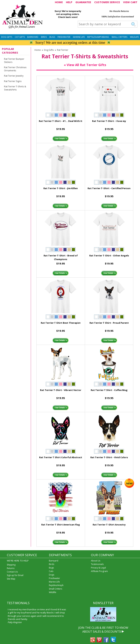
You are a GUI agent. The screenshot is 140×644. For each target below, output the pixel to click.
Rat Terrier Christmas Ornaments (15, 69)
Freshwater (64, 37)
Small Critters (119, 37)
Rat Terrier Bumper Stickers (14, 60)
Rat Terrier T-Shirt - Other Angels (109, 256)
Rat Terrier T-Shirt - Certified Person (109, 188)
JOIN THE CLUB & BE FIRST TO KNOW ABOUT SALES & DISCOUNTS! (103, 630)
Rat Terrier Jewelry (14, 76)
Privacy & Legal (98, 568)
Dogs (52, 575)
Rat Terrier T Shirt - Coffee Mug (109, 390)
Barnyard (33, 37)
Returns (11, 568)
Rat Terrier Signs (13, 81)
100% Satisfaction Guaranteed (118, 17)
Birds (44, 37)
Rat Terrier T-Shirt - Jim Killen (61, 188)
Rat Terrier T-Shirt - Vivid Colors (109, 457)
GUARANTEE (83, 2)
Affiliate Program (99, 571)
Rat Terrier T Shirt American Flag (61, 525)
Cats (51, 571)
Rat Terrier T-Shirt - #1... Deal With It (61, 121)
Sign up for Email (15, 575)
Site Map (11, 579)
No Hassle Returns (119, 11)
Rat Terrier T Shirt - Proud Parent (109, 323)
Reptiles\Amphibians (98, 37)
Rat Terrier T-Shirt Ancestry (109, 525)
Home (38, 50)
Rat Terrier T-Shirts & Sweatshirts (15, 88)
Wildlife (134, 37)
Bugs (52, 37)
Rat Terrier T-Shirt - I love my (109, 121)
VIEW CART (130, 2)
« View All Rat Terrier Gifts (85, 65)
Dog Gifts (7, 37)
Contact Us (12, 572)
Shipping (11, 565)
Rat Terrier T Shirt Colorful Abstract (61, 457)
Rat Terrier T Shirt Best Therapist (61, 323)
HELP (69, 2)
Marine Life (79, 37)
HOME (59, 2)
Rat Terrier (63, 50)
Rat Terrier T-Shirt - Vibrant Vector (61, 390)
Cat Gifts (20, 37)
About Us (96, 561)
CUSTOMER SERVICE (107, 2)
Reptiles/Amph (56, 585)
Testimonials (97, 564)
